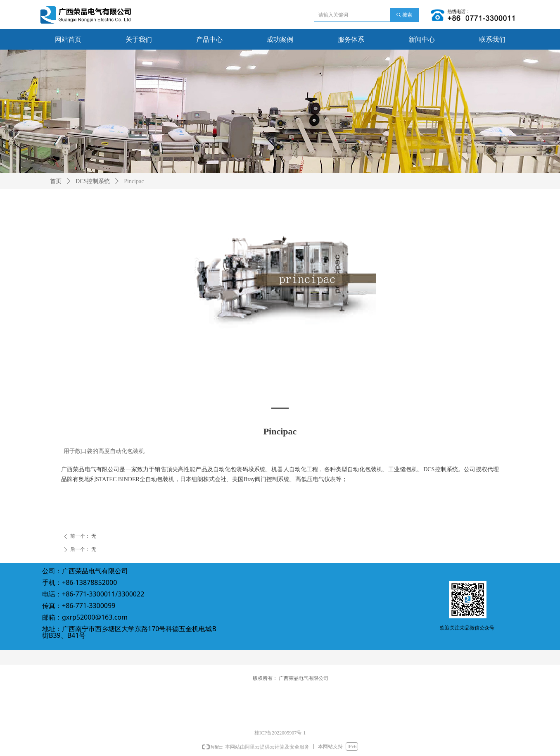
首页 (56, 181)
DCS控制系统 (93, 181)
